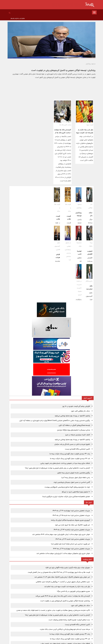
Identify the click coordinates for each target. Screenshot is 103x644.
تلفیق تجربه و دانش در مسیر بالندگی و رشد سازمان (72, 444)
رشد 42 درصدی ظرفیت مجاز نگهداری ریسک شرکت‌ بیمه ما (70, 454)
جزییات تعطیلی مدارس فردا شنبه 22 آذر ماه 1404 (73, 539)
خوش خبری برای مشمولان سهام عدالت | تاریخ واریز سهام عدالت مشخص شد (63, 553)
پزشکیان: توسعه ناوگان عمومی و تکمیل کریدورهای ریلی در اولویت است (63, 70)
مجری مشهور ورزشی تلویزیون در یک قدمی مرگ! (73, 591)
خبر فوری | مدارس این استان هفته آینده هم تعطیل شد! (70, 544)
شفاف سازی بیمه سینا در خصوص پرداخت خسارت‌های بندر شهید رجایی (65, 463)
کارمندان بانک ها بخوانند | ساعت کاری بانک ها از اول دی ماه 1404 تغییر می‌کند (63, 596)
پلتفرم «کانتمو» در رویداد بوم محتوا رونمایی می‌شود (72, 416)
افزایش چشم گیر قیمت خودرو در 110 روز (76, 406)
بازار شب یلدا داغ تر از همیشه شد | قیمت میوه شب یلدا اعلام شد (85, 133)
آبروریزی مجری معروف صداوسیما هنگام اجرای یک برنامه (70, 520)
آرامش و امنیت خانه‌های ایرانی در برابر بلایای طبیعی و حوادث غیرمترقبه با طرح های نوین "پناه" (57, 468)
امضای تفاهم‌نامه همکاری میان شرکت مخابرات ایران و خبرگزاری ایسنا (66, 496)
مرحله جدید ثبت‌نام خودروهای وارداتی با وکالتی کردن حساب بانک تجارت (65, 629)
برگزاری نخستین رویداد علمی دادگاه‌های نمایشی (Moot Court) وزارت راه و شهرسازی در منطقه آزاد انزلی (55, 420)
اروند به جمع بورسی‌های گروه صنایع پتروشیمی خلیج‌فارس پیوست (67, 487)
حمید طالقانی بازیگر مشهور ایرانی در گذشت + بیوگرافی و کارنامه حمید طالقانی (63, 582)
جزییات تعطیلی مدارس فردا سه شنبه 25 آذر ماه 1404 (71, 515)
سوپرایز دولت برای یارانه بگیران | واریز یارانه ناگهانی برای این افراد (68, 568)
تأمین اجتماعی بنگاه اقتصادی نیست (77, 449)
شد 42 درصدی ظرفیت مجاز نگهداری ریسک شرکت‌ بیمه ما (70, 458)
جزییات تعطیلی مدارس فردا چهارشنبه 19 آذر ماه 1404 (72, 549)
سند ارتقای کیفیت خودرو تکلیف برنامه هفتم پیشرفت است (69, 620)
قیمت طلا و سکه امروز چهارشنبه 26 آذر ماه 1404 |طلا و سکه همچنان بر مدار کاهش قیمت (59, 572)
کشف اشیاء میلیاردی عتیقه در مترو (78, 435)
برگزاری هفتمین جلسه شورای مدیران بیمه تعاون (74, 473)
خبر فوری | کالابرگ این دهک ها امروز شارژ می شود (72, 525)
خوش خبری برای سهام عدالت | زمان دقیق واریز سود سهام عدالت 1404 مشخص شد (61, 534)
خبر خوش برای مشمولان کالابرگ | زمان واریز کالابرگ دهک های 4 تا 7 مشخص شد (62, 577)
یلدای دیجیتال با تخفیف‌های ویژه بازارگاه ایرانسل (74, 430)
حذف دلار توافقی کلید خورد (80, 411)
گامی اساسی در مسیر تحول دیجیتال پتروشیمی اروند (72, 482)
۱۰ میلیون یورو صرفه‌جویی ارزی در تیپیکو (76, 492)
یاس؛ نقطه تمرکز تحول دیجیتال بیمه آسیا (76, 477)
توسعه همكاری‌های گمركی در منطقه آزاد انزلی (74, 425)
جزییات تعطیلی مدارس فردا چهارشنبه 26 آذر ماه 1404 (71, 511)
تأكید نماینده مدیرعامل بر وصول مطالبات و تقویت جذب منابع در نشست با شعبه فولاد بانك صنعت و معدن (53, 610)
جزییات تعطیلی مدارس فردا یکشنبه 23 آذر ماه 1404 (72, 530)
